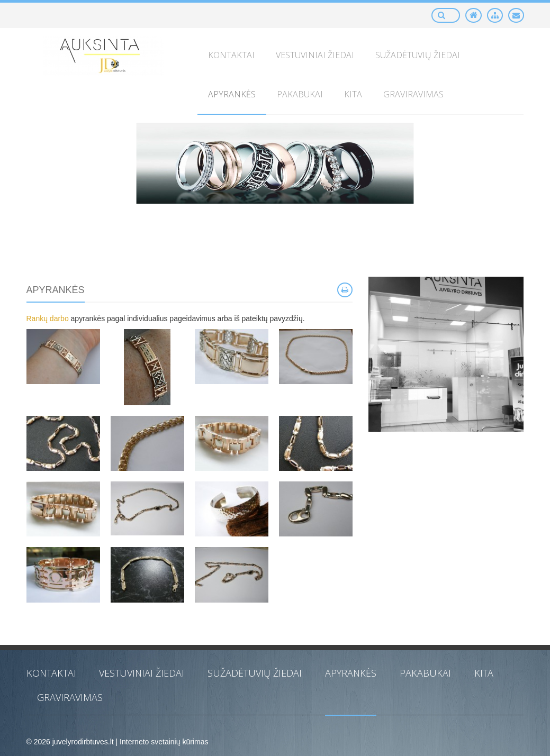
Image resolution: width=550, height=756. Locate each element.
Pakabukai (425, 673)
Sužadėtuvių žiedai (255, 673)
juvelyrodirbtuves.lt (83, 742)
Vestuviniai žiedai (142, 673)
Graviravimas (70, 697)
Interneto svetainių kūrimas (164, 742)
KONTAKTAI (51, 673)
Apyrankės (351, 673)
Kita (484, 673)
